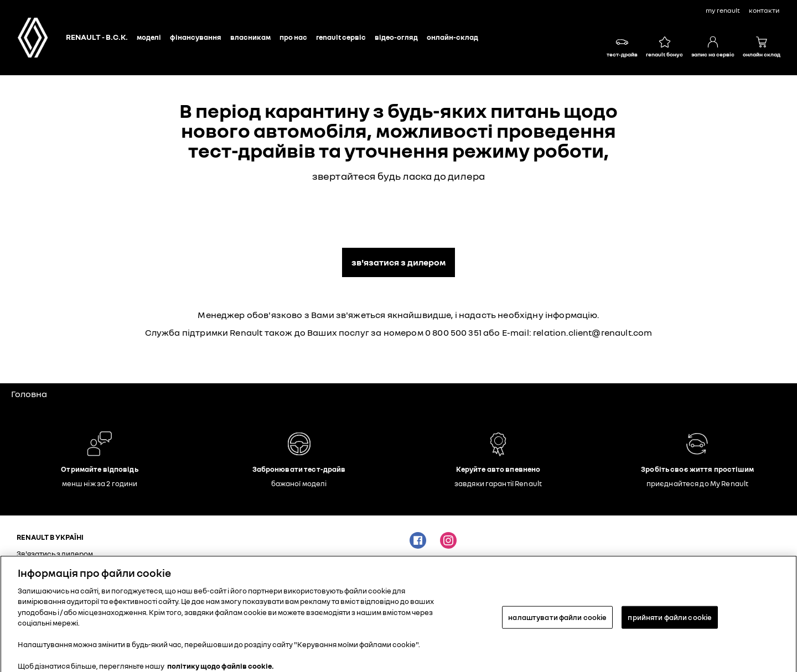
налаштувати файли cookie (557, 621)
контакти (764, 10)
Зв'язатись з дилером (55, 554)
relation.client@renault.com (592, 332)
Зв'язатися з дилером (398, 262)
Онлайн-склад (452, 37)
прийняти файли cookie (670, 621)
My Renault (723, 10)
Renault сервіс (341, 37)
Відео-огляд (396, 37)
